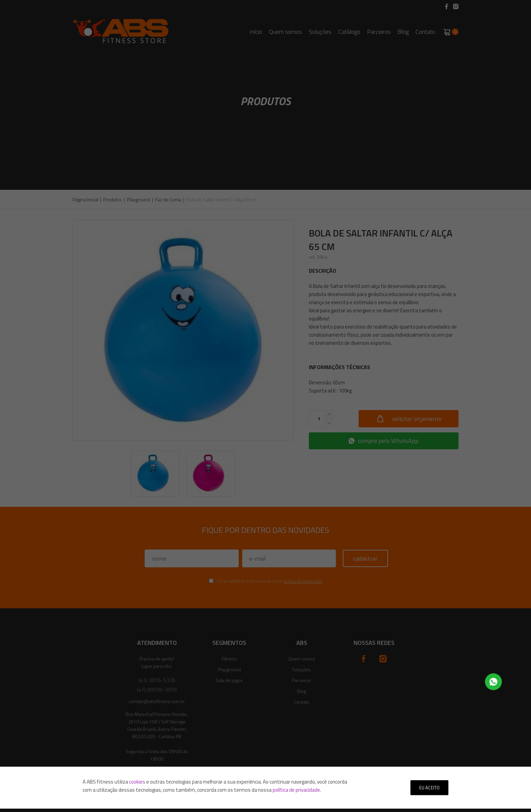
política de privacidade (296, 790)
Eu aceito (429, 788)
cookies (137, 782)
